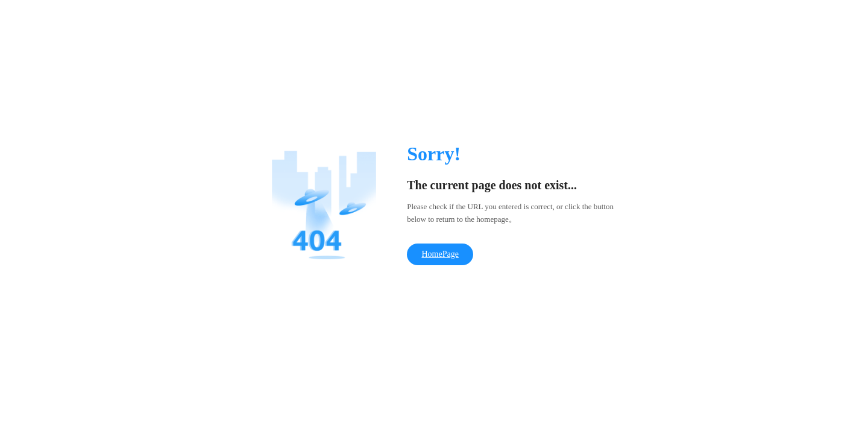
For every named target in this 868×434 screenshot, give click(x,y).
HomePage (440, 254)
